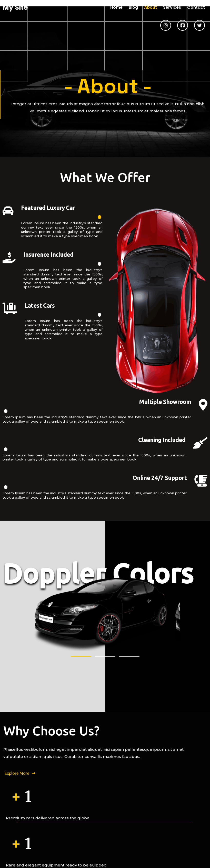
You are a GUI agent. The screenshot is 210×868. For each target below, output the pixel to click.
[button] (81, 555)
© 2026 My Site (105, 864)
